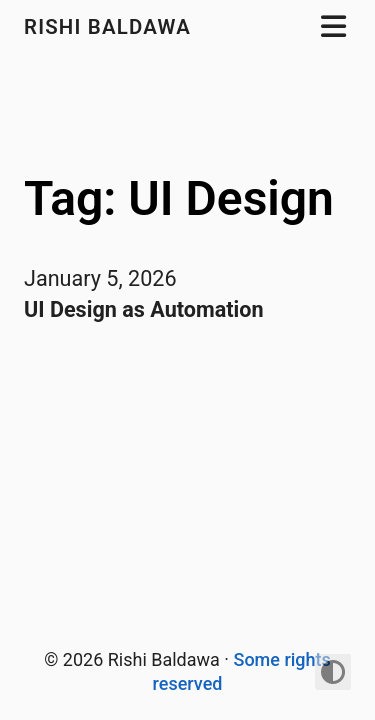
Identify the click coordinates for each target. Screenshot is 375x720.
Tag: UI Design (179, 198)
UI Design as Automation (144, 309)
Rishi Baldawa (110, 27)
